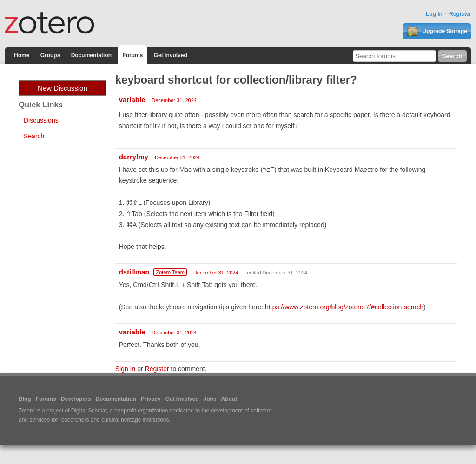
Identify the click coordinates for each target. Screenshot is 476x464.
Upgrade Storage (437, 32)
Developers (76, 399)
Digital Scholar (89, 411)
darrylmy (134, 157)
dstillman (134, 272)
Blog (25, 399)
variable (132, 100)
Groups (50, 55)
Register (460, 14)
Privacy (151, 399)
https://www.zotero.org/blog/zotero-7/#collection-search (344, 307)
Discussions (41, 120)
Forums (132, 55)
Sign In (126, 369)
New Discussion (63, 88)
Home (22, 55)
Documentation (91, 55)
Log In (434, 14)
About (229, 399)
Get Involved (171, 55)
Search (34, 136)
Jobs (210, 399)
